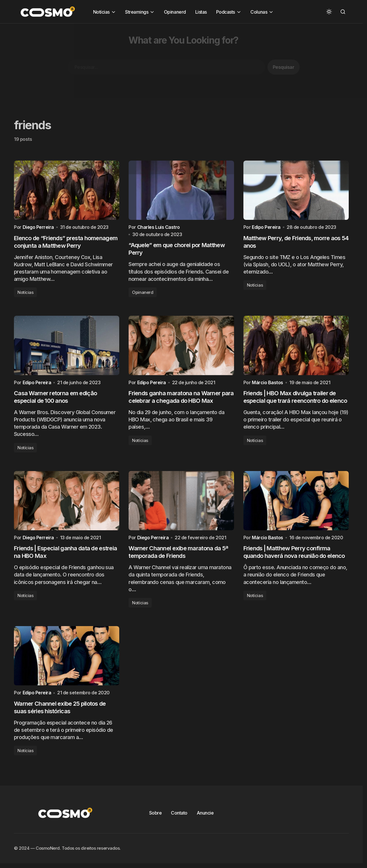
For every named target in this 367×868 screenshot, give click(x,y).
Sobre (156, 822)
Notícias (25, 294)
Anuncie (205, 822)
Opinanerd (143, 295)
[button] (329, 12)
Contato (179, 822)
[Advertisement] (174, 64)
